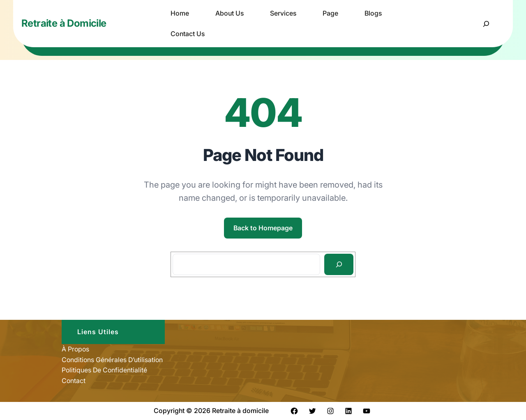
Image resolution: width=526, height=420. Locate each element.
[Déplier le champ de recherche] (486, 24)
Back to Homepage (263, 228)
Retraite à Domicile (64, 23)
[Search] (339, 264)
